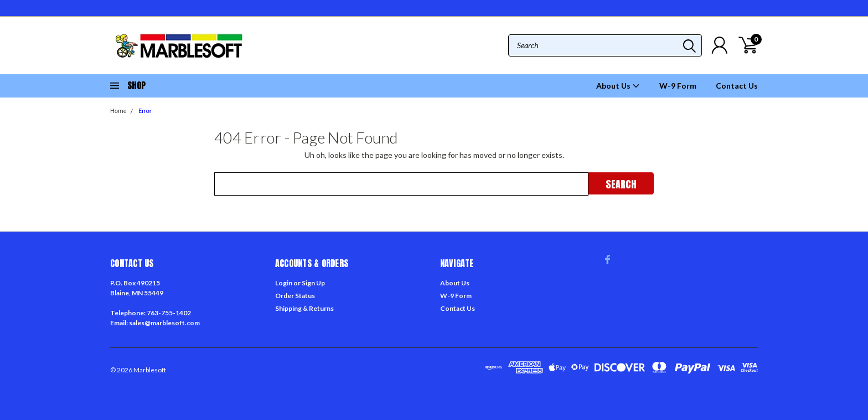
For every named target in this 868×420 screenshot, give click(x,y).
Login (284, 283)
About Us (618, 86)
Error (145, 111)
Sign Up (313, 283)
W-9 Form (678, 86)
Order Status (295, 296)
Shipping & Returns (304, 308)
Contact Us (737, 86)
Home (118, 111)
